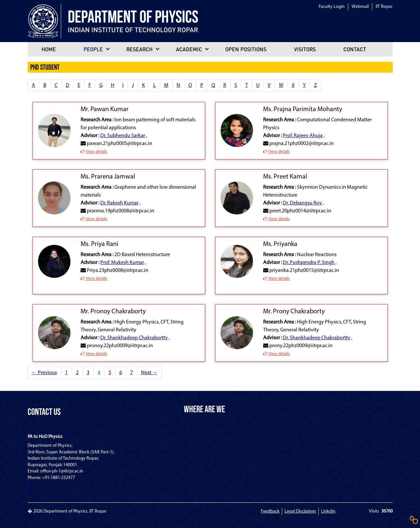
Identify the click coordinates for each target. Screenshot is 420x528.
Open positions (246, 49)
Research (139, 49)
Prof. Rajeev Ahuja (303, 136)
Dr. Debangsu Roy (302, 203)
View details (94, 152)
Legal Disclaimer (300, 511)
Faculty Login (332, 7)
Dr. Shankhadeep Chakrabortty (134, 338)
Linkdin (328, 511)
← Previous (44, 373)
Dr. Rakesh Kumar (119, 203)
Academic (189, 49)
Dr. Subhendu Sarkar (123, 136)
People (93, 49)
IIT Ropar (384, 7)
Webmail (360, 7)
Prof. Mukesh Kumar (122, 263)
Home (49, 49)
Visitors (305, 49)
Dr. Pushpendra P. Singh (309, 263)
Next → (149, 373)
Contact (355, 49)
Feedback (270, 511)
